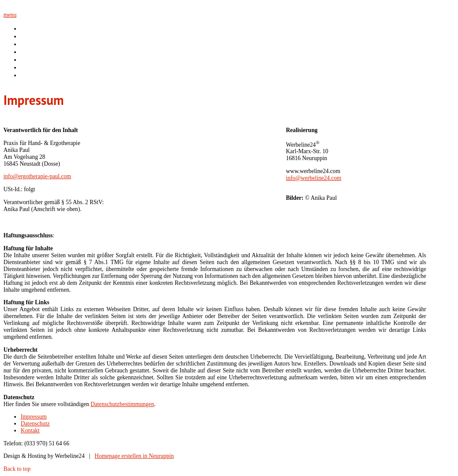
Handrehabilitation (44, 52)
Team (27, 67)
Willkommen (36, 28)
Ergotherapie (37, 44)
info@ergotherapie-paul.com (37, 176)
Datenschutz (35, 424)
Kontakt (30, 75)
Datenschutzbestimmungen (122, 404)
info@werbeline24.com (314, 178)
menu (10, 15)
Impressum (34, 417)
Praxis (28, 60)
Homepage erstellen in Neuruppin (134, 456)
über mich (33, 36)
